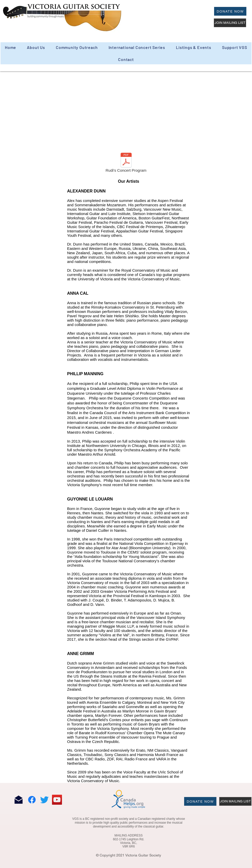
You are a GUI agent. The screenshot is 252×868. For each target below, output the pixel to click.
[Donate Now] (230, 11)
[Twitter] (44, 800)
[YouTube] (57, 800)
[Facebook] (32, 800)
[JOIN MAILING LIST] (230, 23)
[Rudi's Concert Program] (126, 164)
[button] (77, 47)
